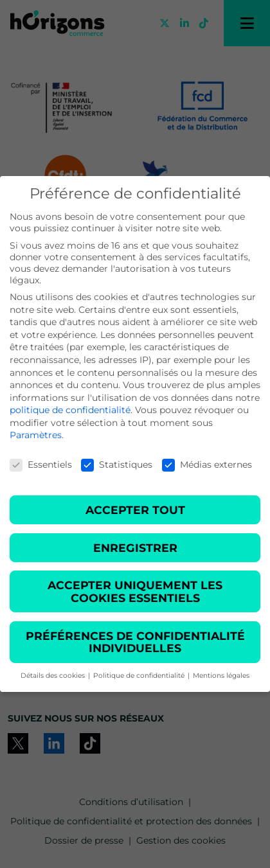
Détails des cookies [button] (54, 676)
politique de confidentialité (70, 410)
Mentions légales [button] (221, 676)
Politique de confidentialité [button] (140, 676)
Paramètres (36, 435)
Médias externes (207, 465)
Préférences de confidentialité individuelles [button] (135, 642)
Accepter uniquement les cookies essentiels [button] (135, 591)
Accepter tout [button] (135, 510)
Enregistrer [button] (135, 548)
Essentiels (41, 465)
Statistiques (117, 465)
